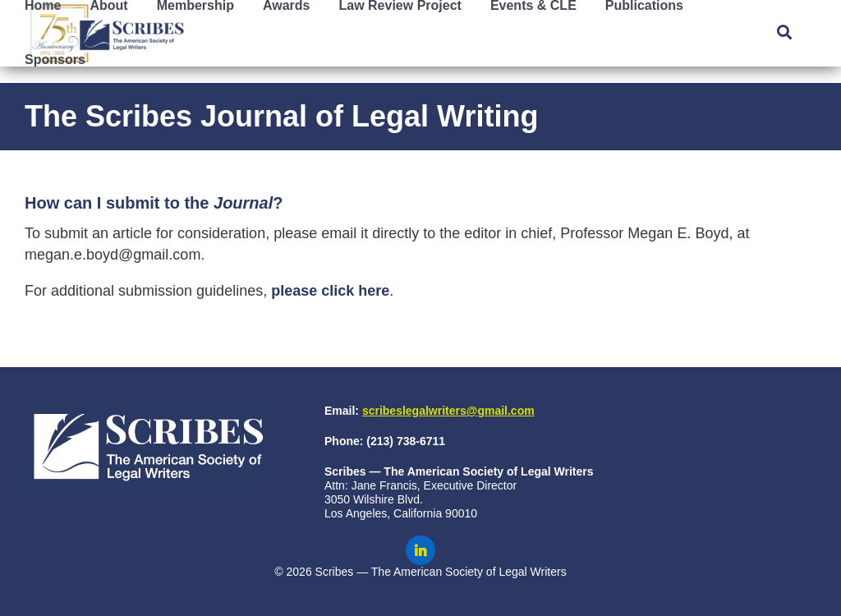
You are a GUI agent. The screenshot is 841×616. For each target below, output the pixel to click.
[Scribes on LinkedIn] (420, 550)
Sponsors (55, 60)
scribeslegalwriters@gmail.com (448, 411)
